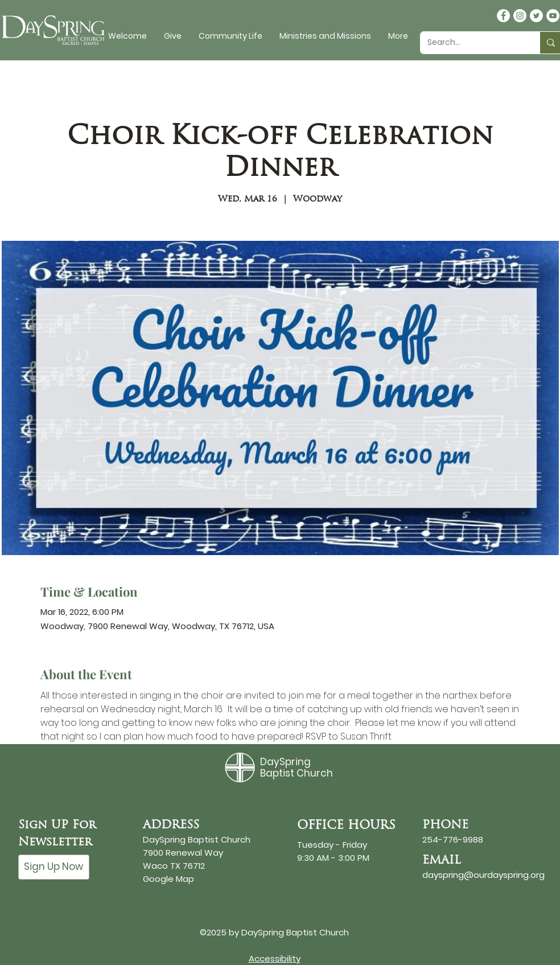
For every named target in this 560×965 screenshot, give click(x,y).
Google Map (168, 879)
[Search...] (472, 43)
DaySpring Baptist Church (297, 767)
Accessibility (275, 958)
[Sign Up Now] (54, 867)
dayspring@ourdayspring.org (483, 875)
